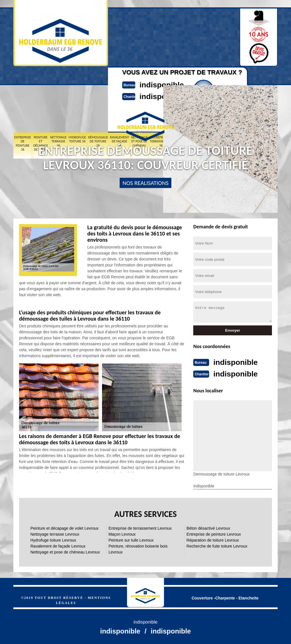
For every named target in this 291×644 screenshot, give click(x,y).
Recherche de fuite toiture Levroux (217, 546)
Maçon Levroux (122, 534)
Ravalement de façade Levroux (58, 546)
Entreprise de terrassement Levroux (140, 528)
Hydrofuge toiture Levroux (53, 540)
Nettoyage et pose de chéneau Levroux (65, 552)
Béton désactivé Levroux (208, 528)
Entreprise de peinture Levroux (214, 534)
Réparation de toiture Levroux (213, 540)
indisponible (158, 84)
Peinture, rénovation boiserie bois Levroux (138, 549)
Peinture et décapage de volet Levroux (65, 528)
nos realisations (145, 183)
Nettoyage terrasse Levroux (55, 534)
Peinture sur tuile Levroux (131, 540)
